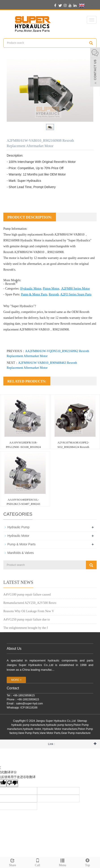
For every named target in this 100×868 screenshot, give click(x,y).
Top (87, 862)
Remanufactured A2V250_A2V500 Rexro (30, 603)
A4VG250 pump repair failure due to (27, 620)
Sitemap (82, 721)
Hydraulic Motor (31, 240)
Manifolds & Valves (21, 553)
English (87, 5)
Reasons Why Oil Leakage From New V (29, 611)
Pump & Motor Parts (21, 544)
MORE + (16, 680)
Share (13, 862)
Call (38, 862)
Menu (63, 862)
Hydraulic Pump (18, 527)
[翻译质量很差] (12, 783)
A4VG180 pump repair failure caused (27, 595)
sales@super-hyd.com (30, 704)
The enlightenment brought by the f (26, 628)
